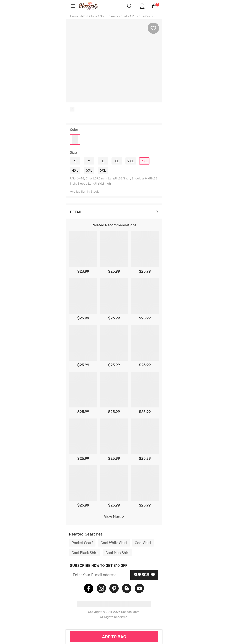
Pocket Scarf (82, 543)
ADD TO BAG (114, 637)
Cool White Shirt (114, 543)
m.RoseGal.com (93, 6)
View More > (114, 517)
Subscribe (144, 575)
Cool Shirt (143, 543)
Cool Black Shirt (85, 553)
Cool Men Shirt (118, 553)
